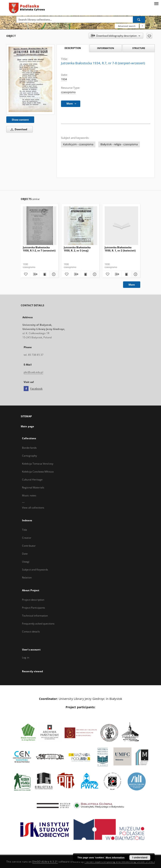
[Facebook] (26, 389)
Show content (20, 120)
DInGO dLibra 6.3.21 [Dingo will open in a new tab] (45, 862)
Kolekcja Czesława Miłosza (38, 472)
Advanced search (127, 26)
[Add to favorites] (149, 36)
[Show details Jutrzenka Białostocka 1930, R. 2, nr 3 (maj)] (94, 274)
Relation (27, 578)
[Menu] (156, 3)
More (132, 285)
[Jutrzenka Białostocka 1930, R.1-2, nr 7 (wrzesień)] (40, 226)
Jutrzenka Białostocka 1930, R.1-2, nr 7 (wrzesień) (39, 249)
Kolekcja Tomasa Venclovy (38, 464)
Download (18, 129)
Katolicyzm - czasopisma (78, 144)
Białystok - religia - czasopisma (119, 144)
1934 (64, 79)
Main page (27, 426)
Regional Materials (33, 487)
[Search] (139, 19)
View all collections (33, 508)
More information (115, 858)
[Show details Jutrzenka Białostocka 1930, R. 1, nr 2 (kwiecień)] (135, 274)
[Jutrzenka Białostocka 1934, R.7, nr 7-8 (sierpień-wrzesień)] (30, 79)
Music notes (29, 495)
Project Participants (34, 608)
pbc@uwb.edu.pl (33, 372)
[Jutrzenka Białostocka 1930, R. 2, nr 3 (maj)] (80, 226)
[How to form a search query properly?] (142, 26)
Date (25, 554)
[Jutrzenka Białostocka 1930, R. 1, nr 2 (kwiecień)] (121, 226)
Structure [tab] (139, 48)
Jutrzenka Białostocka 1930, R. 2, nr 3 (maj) (77, 249)
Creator (27, 538)
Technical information (35, 616)
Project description (33, 600)
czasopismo (68, 92)
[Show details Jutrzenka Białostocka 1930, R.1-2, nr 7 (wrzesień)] (53, 274)
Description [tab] (73, 48)
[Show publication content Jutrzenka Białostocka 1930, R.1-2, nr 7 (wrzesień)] (44, 274)
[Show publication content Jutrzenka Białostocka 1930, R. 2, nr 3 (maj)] (85, 274)
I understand (140, 858)
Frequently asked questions (38, 624)
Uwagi (26, 562)
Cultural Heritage (32, 480)
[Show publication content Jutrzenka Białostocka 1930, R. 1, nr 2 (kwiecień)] (126, 274)
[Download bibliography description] (35, 274)
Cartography (29, 456)
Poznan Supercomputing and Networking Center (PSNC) (120, 862)
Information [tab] (106, 48)
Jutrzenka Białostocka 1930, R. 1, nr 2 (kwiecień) (120, 249)
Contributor (29, 546)
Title (25, 530)
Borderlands (29, 448)
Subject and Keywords (35, 570)
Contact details (31, 632)
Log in (26, 657)
